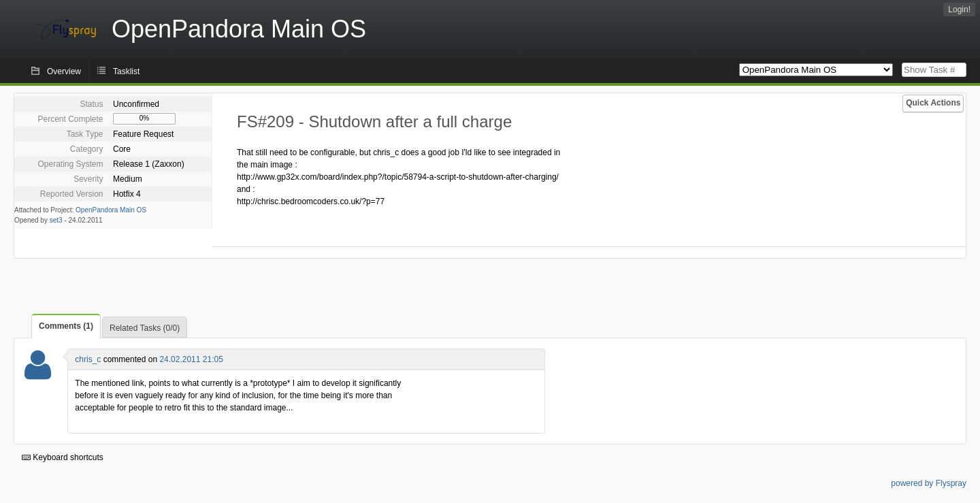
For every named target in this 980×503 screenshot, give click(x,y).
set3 (56, 220)
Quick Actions (933, 103)
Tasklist (126, 71)
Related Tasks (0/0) (145, 328)
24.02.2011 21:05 (191, 359)
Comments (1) (66, 326)
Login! (959, 10)
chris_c (88, 359)
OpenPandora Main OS (111, 210)
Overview (64, 71)
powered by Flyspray (929, 483)
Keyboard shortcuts (63, 457)
